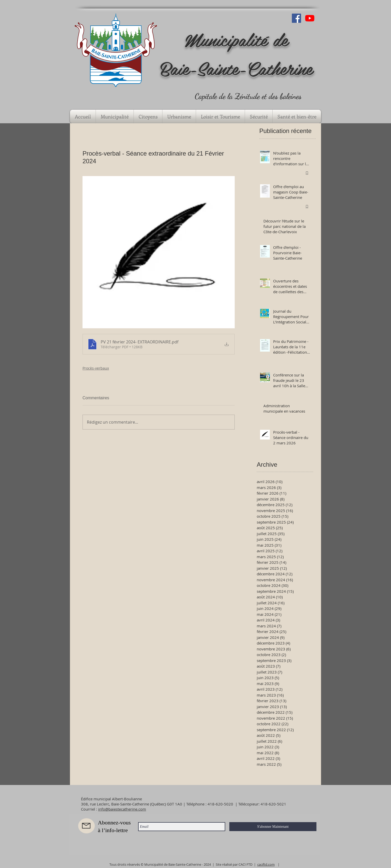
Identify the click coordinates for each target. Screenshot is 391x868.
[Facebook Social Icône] (296, 18)
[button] (115, 116)
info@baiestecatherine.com (122, 809)
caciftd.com (266, 864)
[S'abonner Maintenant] (273, 827)
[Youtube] (310, 18)
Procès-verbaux (96, 368)
